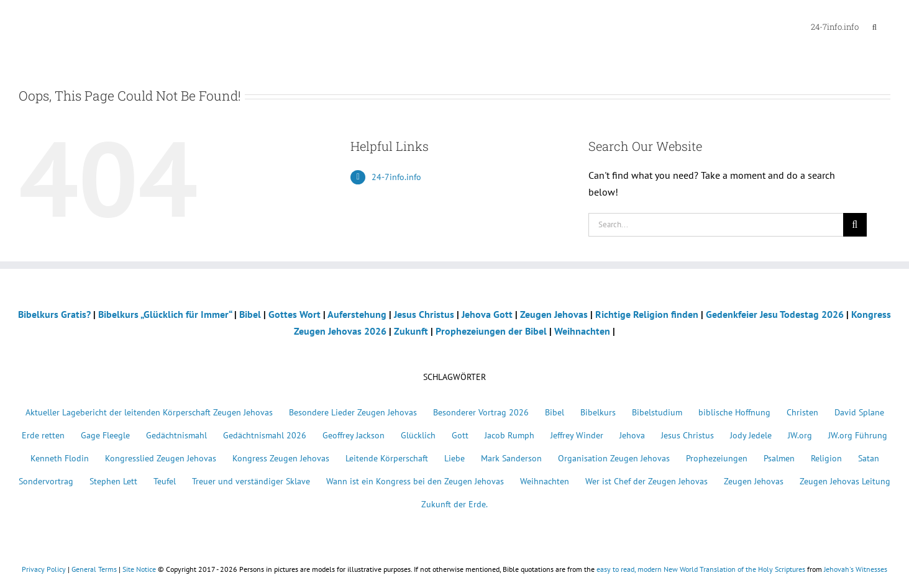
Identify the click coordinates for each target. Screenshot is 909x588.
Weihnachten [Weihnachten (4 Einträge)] (545, 481)
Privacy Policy (44, 569)
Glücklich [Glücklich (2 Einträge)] (418, 435)
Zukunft (411, 331)
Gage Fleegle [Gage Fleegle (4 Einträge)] (105, 435)
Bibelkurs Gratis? (54, 314)
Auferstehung (357, 314)
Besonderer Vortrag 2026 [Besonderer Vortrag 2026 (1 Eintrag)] (481, 412)
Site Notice (139, 569)
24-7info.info (396, 177)
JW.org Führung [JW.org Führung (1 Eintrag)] (858, 435)
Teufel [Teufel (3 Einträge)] (165, 481)
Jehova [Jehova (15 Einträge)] (632, 435)
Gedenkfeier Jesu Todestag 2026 (775, 314)
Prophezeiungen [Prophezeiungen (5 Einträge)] (717, 458)
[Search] (855, 225)
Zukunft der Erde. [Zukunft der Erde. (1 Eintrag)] (454, 504)
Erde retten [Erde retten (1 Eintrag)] (43, 435)
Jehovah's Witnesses (856, 569)
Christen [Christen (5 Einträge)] (802, 412)
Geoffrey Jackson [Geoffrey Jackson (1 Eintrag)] (354, 435)
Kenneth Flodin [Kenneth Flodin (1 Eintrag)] (60, 458)
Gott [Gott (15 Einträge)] (460, 435)
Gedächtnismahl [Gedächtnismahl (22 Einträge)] (176, 435)
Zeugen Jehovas (554, 314)
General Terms (94, 569)
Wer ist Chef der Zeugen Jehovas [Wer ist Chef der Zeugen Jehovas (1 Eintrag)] (646, 481)
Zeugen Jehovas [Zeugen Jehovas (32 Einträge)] (754, 481)
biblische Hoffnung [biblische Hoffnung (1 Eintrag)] (734, 412)
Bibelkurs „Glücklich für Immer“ (165, 314)
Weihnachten (582, 331)
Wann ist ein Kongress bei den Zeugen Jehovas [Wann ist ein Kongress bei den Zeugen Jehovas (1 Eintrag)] (415, 481)
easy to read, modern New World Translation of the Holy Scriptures (701, 569)
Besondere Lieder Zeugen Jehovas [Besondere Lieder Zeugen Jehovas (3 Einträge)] (353, 412)
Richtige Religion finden (647, 314)
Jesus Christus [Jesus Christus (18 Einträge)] (687, 435)
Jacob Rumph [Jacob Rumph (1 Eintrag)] (509, 435)
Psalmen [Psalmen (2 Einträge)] (779, 458)
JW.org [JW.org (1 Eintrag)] (800, 435)
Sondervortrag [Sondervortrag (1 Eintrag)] (46, 481)
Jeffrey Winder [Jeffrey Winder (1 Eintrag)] (577, 435)
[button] (875, 26)
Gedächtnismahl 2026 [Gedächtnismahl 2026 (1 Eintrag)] (265, 435)
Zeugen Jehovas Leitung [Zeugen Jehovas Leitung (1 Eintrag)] (845, 481)
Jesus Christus (424, 314)
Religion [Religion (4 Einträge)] (826, 458)
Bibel (250, 314)
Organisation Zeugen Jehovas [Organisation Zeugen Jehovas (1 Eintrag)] (614, 458)
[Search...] (716, 225)
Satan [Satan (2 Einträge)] (869, 458)
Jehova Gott (487, 314)
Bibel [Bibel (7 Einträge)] (555, 412)
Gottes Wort (295, 314)
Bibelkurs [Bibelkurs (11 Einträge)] (598, 412)
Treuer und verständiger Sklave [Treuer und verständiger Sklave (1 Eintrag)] (251, 481)
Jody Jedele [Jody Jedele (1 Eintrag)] (751, 435)
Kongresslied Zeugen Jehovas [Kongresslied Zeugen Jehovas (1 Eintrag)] (161, 458)
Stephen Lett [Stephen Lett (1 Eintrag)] (113, 481)
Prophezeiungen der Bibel (491, 331)
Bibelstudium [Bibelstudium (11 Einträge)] (657, 412)
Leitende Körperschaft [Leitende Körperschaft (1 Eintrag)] (387, 458)
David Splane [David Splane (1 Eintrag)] (859, 412)
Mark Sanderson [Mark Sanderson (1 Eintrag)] (511, 458)
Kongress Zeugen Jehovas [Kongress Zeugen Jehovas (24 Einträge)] (281, 458)
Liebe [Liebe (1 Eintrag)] (454, 458)
